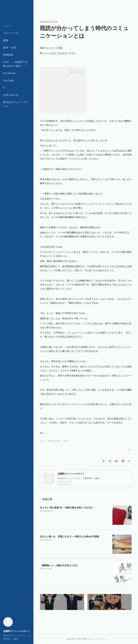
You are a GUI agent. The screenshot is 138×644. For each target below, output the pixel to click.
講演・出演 (10, 48)
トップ (7, 26)
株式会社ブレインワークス (16, 104)
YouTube (9, 81)
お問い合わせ (11, 95)
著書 (6, 40)
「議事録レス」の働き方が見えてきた (59, 565)
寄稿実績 (8, 55)
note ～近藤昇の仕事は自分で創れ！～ (15, 64)
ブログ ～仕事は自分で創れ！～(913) (54, 441)
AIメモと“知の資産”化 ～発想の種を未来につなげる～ (67, 508)
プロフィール (11, 33)
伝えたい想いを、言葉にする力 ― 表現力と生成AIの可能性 (70, 536)
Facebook (9, 73)
